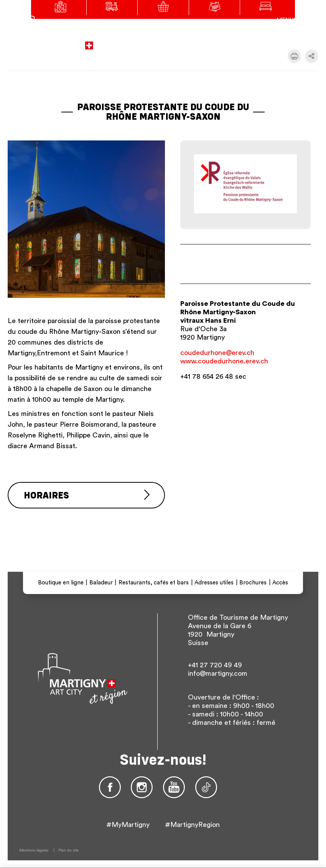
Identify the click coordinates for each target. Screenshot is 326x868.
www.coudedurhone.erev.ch (224, 361)
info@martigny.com (218, 673)
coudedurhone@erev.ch (217, 353)
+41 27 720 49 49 (215, 665)
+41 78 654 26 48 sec (213, 376)
